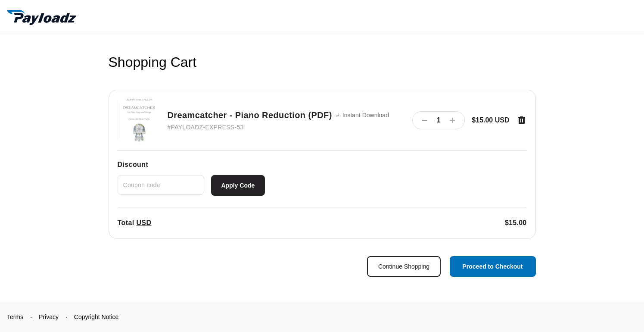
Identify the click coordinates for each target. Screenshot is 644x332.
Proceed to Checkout (492, 266)
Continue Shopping (404, 266)
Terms (15, 317)
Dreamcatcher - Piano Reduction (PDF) (250, 115)
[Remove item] (522, 120)
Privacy (49, 317)
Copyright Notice (96, 317)
